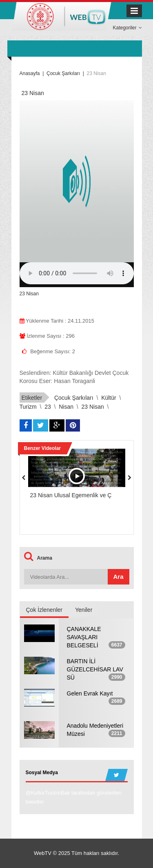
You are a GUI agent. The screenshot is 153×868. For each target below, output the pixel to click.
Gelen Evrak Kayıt (90, 693)
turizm (28, 407)
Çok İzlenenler (44, 610)
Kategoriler (127, 28)
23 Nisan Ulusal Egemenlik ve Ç (71, 495)
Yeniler (84, 610)
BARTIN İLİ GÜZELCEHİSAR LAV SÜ (95, 669)
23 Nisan (93, 407)
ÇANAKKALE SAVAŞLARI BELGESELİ (84, 637)
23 (48, 407)
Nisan (66, 407)
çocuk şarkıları (74, 398)
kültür (109, 398)
